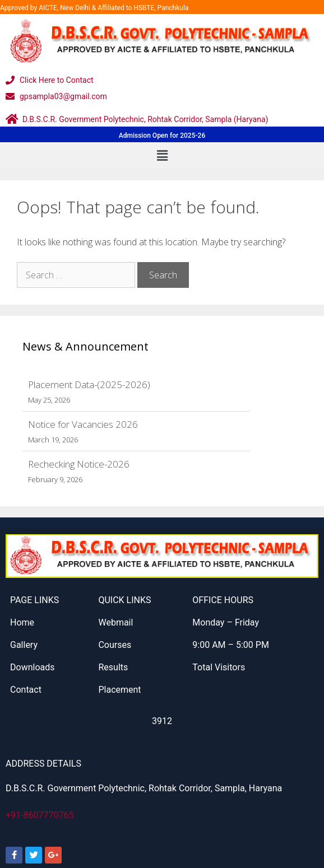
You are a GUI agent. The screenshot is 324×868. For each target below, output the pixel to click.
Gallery (24, 645)
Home (22, 622)
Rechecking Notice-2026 (79, 464)
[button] (162, 156)
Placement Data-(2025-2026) (89, 384)
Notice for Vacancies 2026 (83, 424)
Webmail (115, 622)
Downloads (32, 667)
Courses (115, 645)
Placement (119, 690)
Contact (26, 690)
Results (113, 667)
